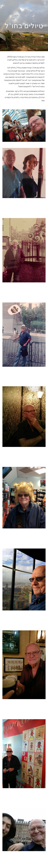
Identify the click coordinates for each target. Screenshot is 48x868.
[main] (24, 26)
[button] (3, 4)
